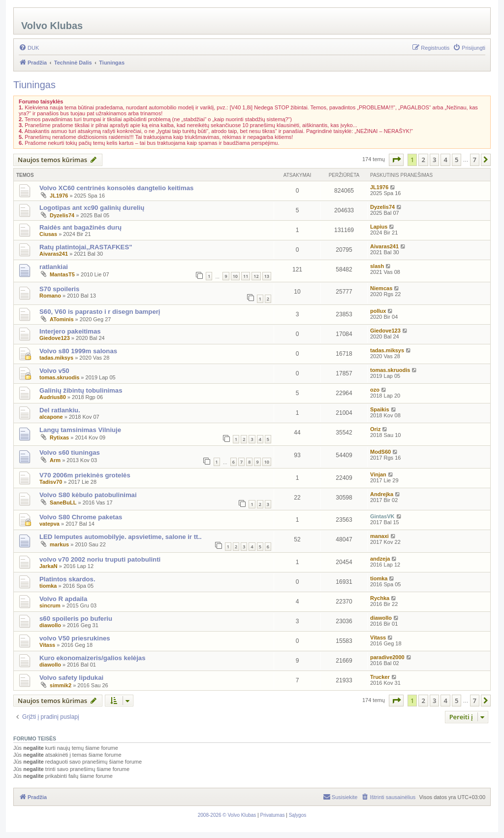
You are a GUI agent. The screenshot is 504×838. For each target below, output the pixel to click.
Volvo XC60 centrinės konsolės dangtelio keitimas (116, 188)
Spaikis (380, 409)
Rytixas (59, 437)
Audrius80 (53, 397)
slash (377, 266)
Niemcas (381, 288)
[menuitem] (29, 48)
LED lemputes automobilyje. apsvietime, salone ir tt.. (121, 537)
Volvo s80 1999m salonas (78, 351)
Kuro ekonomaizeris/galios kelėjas (92, 658)
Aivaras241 (54, 254)
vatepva (49, 524)
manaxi (379, 536)
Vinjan (378, 474)
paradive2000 (387, 657)
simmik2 (61, 685)
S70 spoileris (59, 289)
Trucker (380, 677)
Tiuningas (34, 85)
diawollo (50, 625)
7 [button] (475, 160)
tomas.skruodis (59, 377)
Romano (50, 296)
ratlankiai (54, 267)
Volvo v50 (54, 371)
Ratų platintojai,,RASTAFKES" (86, 247)
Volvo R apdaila (63, 599)
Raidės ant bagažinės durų (80, 227)
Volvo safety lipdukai (71, 678)
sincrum (50, 605)
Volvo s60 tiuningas (70, 453)
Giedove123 (55, 338)
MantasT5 (62, 274)
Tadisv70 (51, 482)
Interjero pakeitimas (70, 331)
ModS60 (380, 452)
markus (59, 544)
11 (246, 276)
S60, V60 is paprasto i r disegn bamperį (100, 312)
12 (256, 276)
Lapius (379, 227)
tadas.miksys (56, 358)
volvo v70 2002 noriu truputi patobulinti (100, 559)
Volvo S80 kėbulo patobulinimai (88, 495)
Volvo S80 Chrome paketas (81, 517)
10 (235, 276)
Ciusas (48, 234)
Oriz (375, 429)
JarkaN (48, 566)
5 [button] (457, 160)
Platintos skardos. (67, 579)
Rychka (380, 598)
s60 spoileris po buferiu (76, 619)
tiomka (48, 586)
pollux (378, 311)
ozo (375, 390)
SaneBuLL (63, 503)
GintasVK (382, 516)
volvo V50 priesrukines (75, 638)
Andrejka (382, 494)
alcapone (51, 417)
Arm (55, 460)
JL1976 (59, 196)
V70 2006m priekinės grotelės (85, 475)
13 (267, 276)
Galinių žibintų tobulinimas (81, 390)
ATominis (62, 319)
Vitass (47, 645)
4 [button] (445, 160)
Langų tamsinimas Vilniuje (80, 430)
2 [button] (423, 160)
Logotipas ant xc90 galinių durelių (92, 208)
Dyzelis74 (62, 215)
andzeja (380, 559)
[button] (396, 160)
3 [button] (434, 160)
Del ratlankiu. (60, 410)
